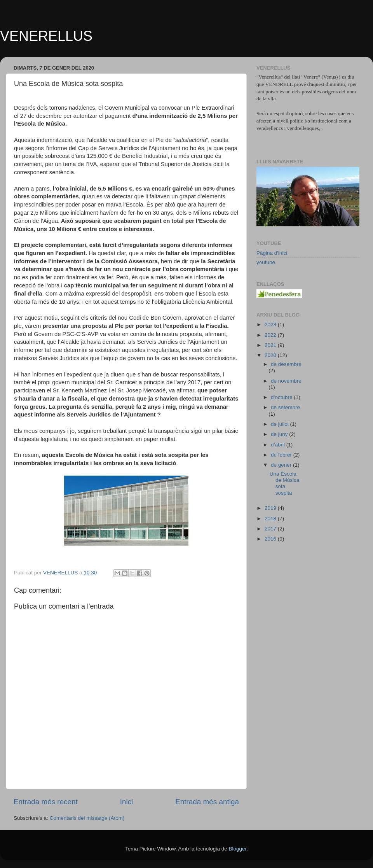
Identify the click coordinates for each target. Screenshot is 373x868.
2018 (271, 519)
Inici (127, 802)
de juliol (281, 424)
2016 (271, 539)
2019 (271, 508)
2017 (271, 529)
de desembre (286, 364)
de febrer (282, 455)
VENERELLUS (46, 36)
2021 (271, 345)
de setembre (285, 407)
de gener (282, 465)
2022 (271, 335)
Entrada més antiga (207, 802)
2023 (271, 325)
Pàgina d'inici (272, 253)
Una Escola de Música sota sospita (285, 483)
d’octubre (282, 397)
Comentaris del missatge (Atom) (87, 818)
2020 (271, 355)
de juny (280, 434)
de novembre (286, 381)
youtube (266, 262)
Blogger (237, 849)
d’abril (279, 445)
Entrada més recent (46, 802)
